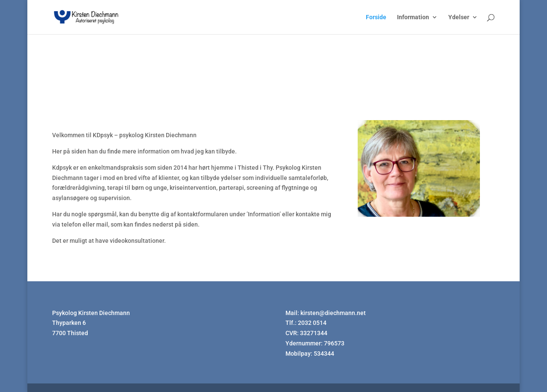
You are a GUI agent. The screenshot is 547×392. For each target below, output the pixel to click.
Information (413, 17)
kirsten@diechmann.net (333, 313)
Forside (376, 17)
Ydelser (459, 17)
